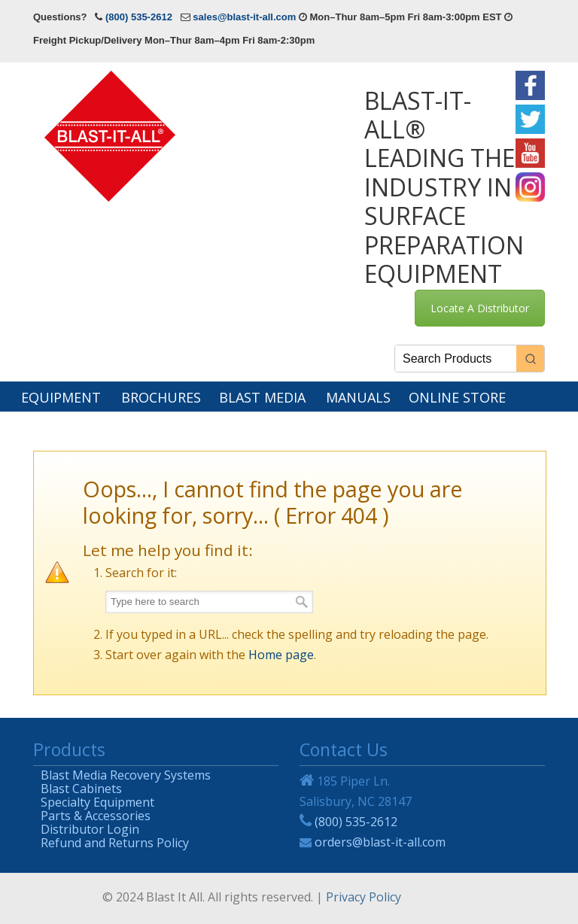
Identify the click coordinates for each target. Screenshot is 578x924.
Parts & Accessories (96, 814)
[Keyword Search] (456, 359)
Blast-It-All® (112, 134)
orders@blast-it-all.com (380, 842)
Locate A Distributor (480, 308)
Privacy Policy (364, 897)
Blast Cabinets (81, 787)
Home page (281, 655)
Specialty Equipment (97, 800)
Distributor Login (90, 827)
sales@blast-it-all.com (244, 17)
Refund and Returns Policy (115, 841)
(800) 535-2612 (139, 17)
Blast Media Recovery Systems (126, 773)
